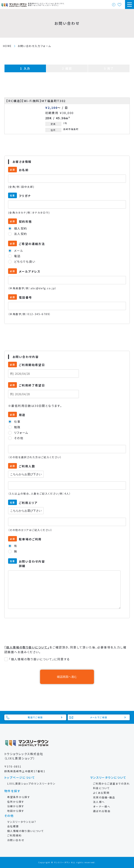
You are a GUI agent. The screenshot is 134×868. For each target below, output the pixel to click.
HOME (7, 46)
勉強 (17, 427)
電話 (17, 256)
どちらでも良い (25, 261)
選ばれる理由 (102, 811)
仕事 (17, 421)
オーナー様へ (102, 806)
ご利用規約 (14, 835)
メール (19, 251)
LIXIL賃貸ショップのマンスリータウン (31, 784)
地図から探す (16, 811)
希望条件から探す (19, 797)
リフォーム (21, 433)
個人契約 (21, 228)
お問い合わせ (16, 840)
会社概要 (13, 826)
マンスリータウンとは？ (22, 822)
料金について (101, 788)
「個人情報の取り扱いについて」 (27, 647)
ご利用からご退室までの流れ (111, 784)
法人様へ (99, 802)
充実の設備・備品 (104, 797)
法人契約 (21, 234)
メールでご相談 (99, 717)
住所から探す (16, 802)
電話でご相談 (35, 717)
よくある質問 (101, 793)
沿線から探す (16, 806)
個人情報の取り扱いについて (26, 831)
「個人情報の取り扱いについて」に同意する (39, 659)
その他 (19, 438)
